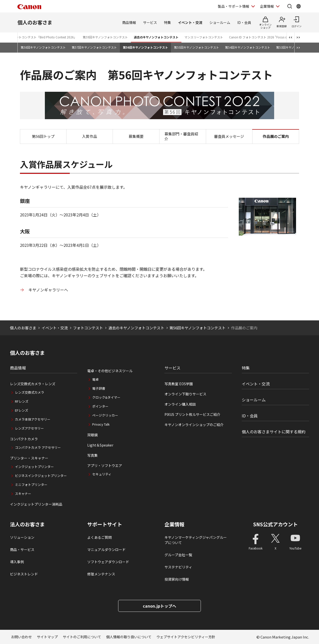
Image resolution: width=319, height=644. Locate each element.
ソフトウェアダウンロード (108, 562)
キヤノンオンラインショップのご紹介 (194, 425)
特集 (167, 22)
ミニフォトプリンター (31, 485)
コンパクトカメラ (24, 439)
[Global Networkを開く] (299, 6)
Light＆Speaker (100, 445)
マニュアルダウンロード (106, 550)
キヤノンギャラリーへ (48, 290)
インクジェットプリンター (34, 467)
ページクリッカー (105, 415)
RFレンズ (22, 401)
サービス (150, 22)
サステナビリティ (178, 567)
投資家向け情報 (177, 579)
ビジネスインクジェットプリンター (41, 476)
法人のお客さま (27, 524)
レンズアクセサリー (29, 428)
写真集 (92, 455)
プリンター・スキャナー (29, 458)
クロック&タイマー (106, 397)
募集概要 (136, 136)
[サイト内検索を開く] (290, 6)
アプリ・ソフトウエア (105, 465)
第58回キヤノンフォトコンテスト (43, 47)
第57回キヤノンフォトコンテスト (94, 47)
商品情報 (129, 22)
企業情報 (174, 524)
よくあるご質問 (99, 537)
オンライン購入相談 (180, 404)
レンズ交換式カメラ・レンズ (33, 384)
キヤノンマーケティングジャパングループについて (196, 540)
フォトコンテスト (88, 328)
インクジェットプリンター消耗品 (36, 504)
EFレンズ (22, 410)
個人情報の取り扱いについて (129, 637)
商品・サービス (22, 550)
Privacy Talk (101, 424)
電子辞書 (99, 388)
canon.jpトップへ (159, 606)
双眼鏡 (92, 435)
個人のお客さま (35, 22)
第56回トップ (43, 136)
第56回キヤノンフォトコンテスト (145, 47)
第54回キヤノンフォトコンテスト (248, 47)
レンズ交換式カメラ (30, 392)
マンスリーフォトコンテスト (204, 37)
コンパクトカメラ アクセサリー (38, 447)
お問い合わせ (21, 637)
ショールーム (220, 22)
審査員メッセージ (229, 136)
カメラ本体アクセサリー (33, 419)
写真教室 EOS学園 (179, 384)
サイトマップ (47, 637)
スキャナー (23, 494)
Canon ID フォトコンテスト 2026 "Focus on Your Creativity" (270, 37)
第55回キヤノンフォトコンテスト (197, 47)
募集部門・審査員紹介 (181, 136)
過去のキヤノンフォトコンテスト (156, 37)
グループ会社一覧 (178, 555)
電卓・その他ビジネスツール (110, 371)
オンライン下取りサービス (185, 394)
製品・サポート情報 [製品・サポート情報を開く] (234, 6)
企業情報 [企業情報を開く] (267, 6)
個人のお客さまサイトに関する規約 (274, 432)
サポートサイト (105, 524)
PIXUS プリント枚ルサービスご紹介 (192, 414)
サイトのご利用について (82, 637)
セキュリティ (102, 474)
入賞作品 (89, 136)
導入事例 (17, 562)
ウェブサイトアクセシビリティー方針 (186, 637)
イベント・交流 (190, 22)
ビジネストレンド (24, 574)
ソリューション (22, 537)
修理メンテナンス (101, 574)
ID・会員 (244, 22)
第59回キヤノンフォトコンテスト (105, 37)
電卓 (95, 379)
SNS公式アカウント (276, 524)
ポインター (100, 406)
